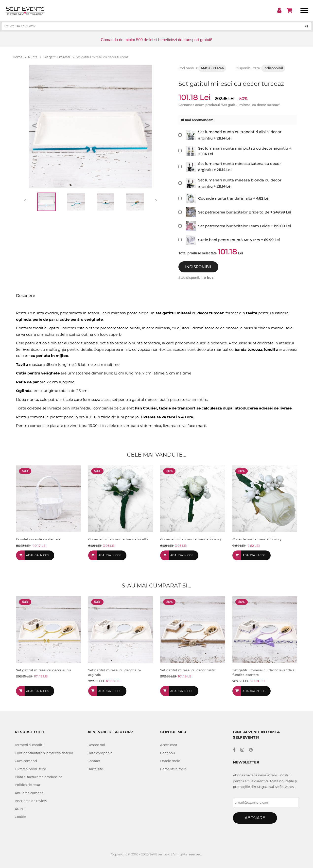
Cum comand (26, 761)
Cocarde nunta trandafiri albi (225, 198)
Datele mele (170, 761)
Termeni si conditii (30, 745)
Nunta (35, 57)
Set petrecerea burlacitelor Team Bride (234, 226)
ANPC (19, 809)
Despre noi (96, 745)
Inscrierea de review (31, 801)
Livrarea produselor (30, 769)
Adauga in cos (38, 555)
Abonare (255, 818)
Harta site (95, 769)
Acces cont (169, 745)
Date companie (100, 753)
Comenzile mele (174, 769)
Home (19, 57)
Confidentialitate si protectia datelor (44, 753)
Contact (94, 761)
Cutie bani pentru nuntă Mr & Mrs (229, 240)
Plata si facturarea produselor (38, 777)
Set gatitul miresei (59, 57)
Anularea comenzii (30, 793)
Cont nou (168, 753)
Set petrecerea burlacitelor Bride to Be (234, 212)
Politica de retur (28, 785)
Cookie (20, 817)
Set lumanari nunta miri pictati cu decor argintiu (243, 148)
